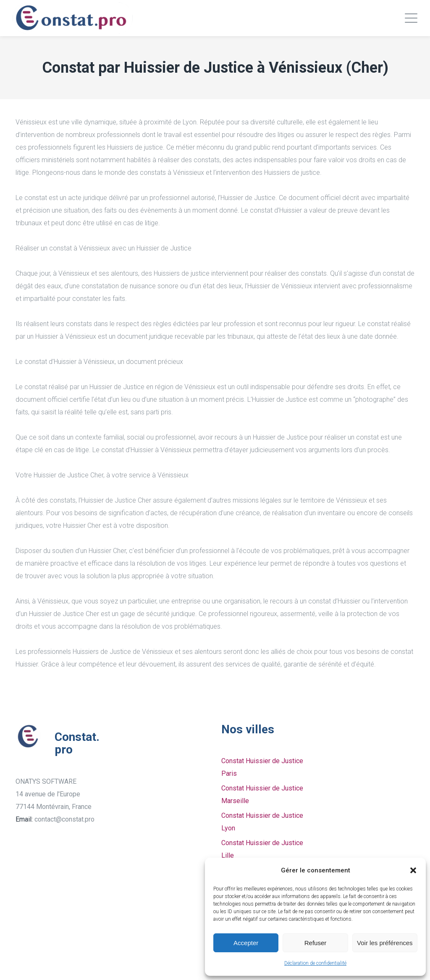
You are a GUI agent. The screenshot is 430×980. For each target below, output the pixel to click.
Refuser (316, 943)
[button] (413, 870)
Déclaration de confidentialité (315, 963)
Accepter (246, 943)
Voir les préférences (385, 943)
